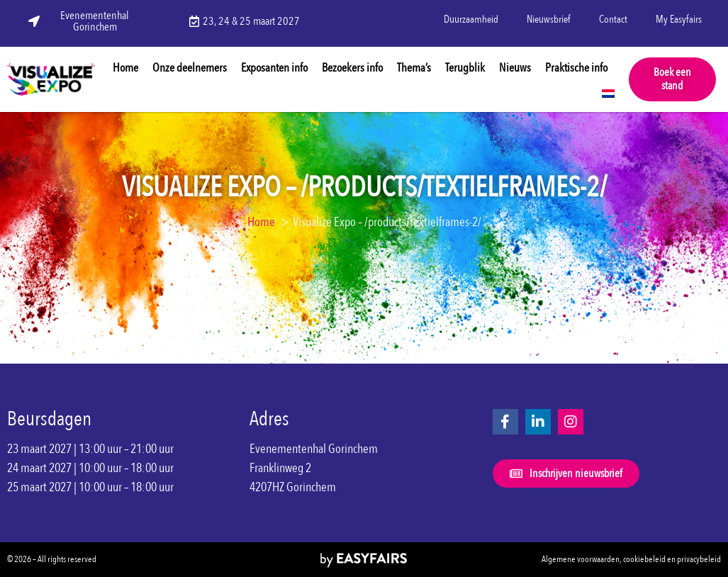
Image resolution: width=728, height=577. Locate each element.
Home (125, 68)
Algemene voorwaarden (581, 559)
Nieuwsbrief (549, 19)
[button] (672, 79)
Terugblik (465, 68)
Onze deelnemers (190, 68)
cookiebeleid (644, 559)
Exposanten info (274, 68)
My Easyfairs (679, 19)
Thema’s (414, 68)
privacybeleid (699, 559)
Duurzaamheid (471, 19)
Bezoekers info (352, 68)
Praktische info (576, 68)
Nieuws (515, 68)
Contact (613, 19)
